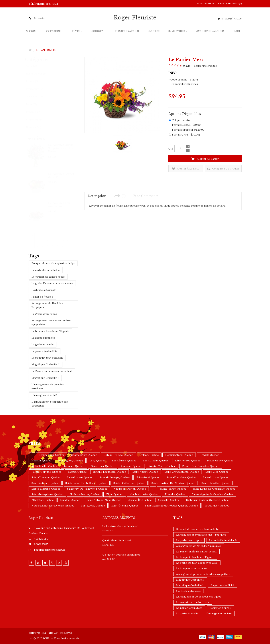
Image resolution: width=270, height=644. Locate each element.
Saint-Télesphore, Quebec (47, 494)
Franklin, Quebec (175, 494)
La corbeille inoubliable (46, 270)
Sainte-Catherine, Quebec (129, 483)
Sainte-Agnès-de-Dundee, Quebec (213, 494)
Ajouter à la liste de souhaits (186, 169)
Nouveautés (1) (38, 127)
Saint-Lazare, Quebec (80, 477)
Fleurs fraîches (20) (40, 74)
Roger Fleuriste (135, 18)
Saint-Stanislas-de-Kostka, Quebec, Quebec (171, 506)
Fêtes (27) (35, 104)
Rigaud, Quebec (77, 472)
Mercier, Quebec (74, 466)
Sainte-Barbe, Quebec (173, 489)
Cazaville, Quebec (169, 500)
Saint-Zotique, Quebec (45, 483)
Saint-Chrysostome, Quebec (182, 472)
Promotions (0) (38, 120)
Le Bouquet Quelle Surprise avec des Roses (61, 148)
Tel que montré (180, 120)
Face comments (146, 196)
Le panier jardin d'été (45, 351)
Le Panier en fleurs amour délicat (52, 371)
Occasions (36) (38, 97)
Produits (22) (37, 112)
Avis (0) (120, 196)
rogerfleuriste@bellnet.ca (50, 550)
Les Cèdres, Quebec (124, 461)
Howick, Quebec (209, 455)
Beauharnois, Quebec (52, 455)
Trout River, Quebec (217, 506)
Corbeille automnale (44, 290)
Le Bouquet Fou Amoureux (59, 205)
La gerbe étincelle (43, 344)
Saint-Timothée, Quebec (182, 477)
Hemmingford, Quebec (179, 455)
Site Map (53, 633)
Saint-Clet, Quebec (217, 472)
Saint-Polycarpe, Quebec (115, 477)
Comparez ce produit (223, 169)
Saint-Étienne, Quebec (125, 506)
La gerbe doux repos (44, 314)
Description (97, 196)
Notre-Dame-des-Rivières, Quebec (53, 506)
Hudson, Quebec (41, 461)
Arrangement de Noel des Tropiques (47, 305)
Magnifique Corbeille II (46, 364)
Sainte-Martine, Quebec (46, 489)
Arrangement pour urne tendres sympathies (51, 322)
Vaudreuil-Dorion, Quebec (130, 489)
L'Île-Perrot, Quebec (188, 461)
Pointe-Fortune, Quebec (46, 472)
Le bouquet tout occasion (47, 358)
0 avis (187, 66)
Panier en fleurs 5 (42, 297)
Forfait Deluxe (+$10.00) (185, 125)
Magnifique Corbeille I (45, 378)
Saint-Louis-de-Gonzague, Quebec (214, 489)
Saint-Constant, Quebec (46, 477)
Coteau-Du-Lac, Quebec (118, 455)
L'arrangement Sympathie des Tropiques (50, 404)
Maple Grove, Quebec (220, 461)
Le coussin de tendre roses (48, 277)
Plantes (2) (35, 81)
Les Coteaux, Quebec (156, 461)
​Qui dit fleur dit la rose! (117, 540)
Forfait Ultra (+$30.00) (184, 135)
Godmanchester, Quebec (85, 494)
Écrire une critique (205, 66)
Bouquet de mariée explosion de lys (53, 263)
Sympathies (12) (38, 89)
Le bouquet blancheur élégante (50, 331)
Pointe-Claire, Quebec (162, 466)
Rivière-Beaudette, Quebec (110, 472)
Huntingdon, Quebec (70, 461)
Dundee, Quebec (70, 500)
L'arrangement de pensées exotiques (48, 386)
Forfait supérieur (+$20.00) (187, 130)
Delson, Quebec (149, 455)
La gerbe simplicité (43, 338)
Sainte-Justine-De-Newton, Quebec (173, 483)
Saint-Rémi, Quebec (148, 477)
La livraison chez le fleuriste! (120, 526)
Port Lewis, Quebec (93, 506)
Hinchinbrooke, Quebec (144, 494)
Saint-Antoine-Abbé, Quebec (104, 500)
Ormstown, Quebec (103, 466)
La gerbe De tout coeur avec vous (52, 283)
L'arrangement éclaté (44, 395)
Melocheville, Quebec (44, 466)
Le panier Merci (47, 50)
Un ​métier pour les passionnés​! (121, 555)
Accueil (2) (35, 66)
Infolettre (66, 633)
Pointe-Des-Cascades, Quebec (201, 466)
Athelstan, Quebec (43, 500)
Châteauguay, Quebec (84, 455)
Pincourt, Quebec (131, 466)
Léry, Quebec (97, 461)
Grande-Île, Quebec (140, 500)
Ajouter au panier (205, 159)
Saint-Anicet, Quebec (145, 472)
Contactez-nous (37, 633)
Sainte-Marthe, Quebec (216, 483)
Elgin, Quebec (115, 494)
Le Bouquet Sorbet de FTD (61, 175)
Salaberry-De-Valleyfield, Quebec (87, 489)
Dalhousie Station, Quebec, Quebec (207, 500)
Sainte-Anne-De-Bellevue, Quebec (86, 483)
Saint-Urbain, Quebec (216, 477)
